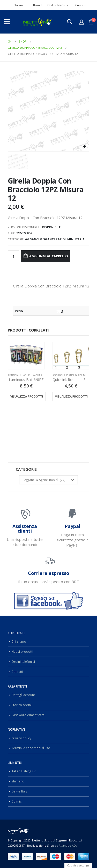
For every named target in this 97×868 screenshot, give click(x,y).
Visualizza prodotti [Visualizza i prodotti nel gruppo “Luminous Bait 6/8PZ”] (27, 396)
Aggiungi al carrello (49, 256)
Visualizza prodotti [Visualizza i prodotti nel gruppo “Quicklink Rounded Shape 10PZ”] (71, 396)
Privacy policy (21, 738)
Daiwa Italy (19, 791)
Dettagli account (23, 695)
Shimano (18, 781)
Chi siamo (20, 5)
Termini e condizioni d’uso (31, 748)
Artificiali (14, 375)
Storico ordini (21, 705)
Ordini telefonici (58, 5)
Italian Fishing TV (23, 771)
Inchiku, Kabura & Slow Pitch (40, 375)
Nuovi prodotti (22, 651)
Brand (37, 5)
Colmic (16, 801)
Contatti (81, 5)
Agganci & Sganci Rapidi (45, 239)
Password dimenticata (28, 715)
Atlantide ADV (68, 846)
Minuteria (76, 239)
